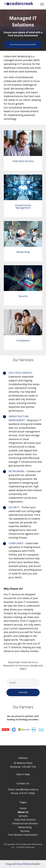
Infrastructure (20, 823)
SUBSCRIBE (23, 692)
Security (23, 296)
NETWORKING (16, 471)
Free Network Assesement (23, 835)
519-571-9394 (27, 793)
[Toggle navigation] (42, 4)
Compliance (23, 340)
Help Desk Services (23, 161)
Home (23, 808)
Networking (23, 252)
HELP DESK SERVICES (20, 373)
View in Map (23, 774)
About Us (23, 812)
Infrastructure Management (23, 206)
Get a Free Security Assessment (23, 45)
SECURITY (14, 507)
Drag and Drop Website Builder (23, 864)
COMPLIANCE (16, 543)
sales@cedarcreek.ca (27, 789)
